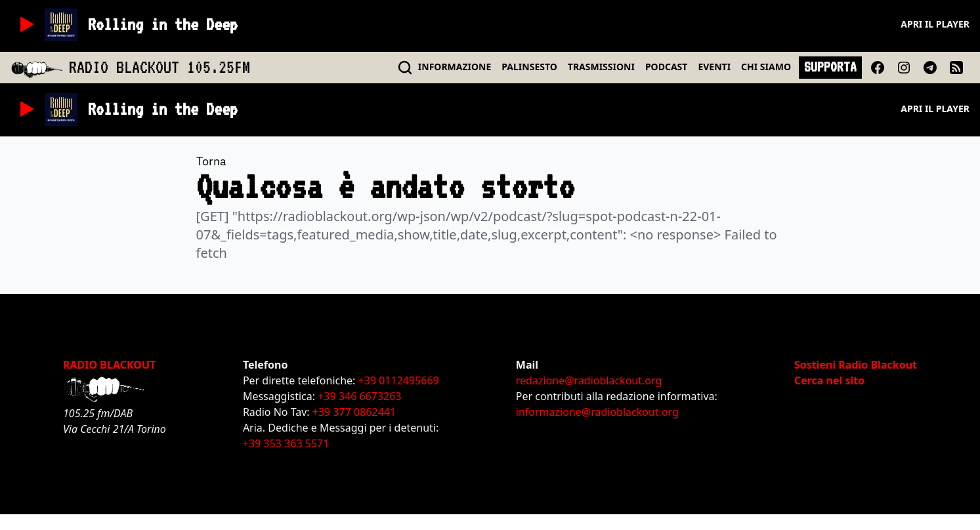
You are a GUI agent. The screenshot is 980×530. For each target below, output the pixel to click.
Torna (211, 161)
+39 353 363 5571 (286, 443)
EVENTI (714, 67)
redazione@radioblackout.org (589, 380)
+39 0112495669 (399, 380)
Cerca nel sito (829, 380)
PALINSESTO (529, 67)
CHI (766, 67)
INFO (455, 67)
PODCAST (666, 67)
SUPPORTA (830, 67)
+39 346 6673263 (359, 396)
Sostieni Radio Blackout (856, 365)
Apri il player (935, 24)
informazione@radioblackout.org (597, 412)
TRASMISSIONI (601, 67)
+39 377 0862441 (354, 412)
